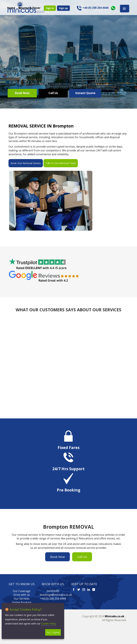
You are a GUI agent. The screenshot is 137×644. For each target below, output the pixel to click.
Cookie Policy (49, 623)
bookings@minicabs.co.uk (56, 595)
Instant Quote (85, 93)
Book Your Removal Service (26, 163)
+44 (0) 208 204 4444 (53, 599)
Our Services (22, 599)
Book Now (22, 93)
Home (11, 8)
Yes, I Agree (53, 632)
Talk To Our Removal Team (61, 163)
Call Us (53, 93)
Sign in (50, 8)
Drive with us (22, 595)
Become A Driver (29, 8)
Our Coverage (22, 591)
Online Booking (22, 602)
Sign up (63, 8)
